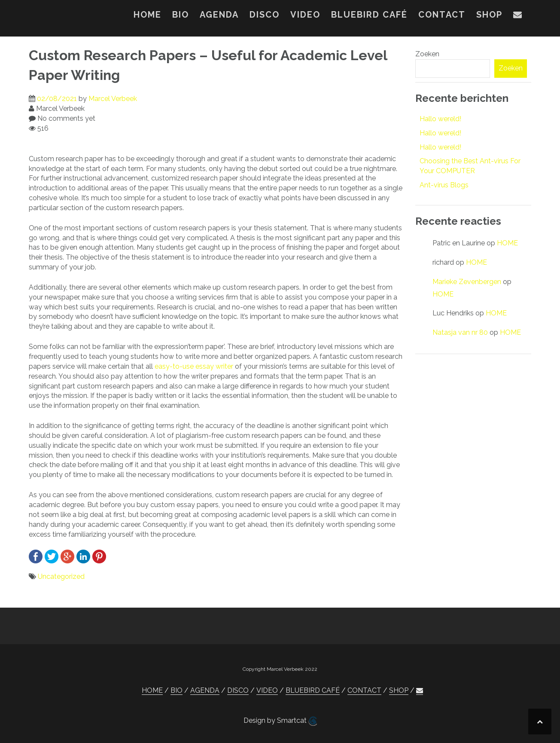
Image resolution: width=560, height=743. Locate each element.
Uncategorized (61, 576)
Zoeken (427, 54)
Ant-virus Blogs (444, 185)
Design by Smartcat (280, 721)
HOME (148, 15)
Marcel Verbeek (113, 99)
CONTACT (442, 15)
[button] (518, 16)
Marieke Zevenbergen (467, 282)
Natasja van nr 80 (460, 332)
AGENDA (219, 15)
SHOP (489, 15)
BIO (181, 15)
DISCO (265, 15)
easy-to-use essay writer (194, 366)
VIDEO (305, 15)
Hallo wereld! (440, 119)
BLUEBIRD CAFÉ (369, 15)
